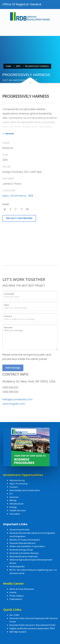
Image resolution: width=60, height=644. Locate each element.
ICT (11, 494)
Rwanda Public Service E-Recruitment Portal (32, 625)
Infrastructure (17, 504)
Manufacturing (17, 480)
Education (15, 514)
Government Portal (19, 530)
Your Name (9, 294)
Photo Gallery (17, 596)
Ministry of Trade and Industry (25, 540)
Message (8, 328)
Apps (6, 196)
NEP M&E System (18, 632)
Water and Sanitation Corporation (27, 546)
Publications (16, 599)
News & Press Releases (22, 589)
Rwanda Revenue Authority (24, 557)
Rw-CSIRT (15, 615)
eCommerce (18, 196)
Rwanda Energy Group (21, 550)
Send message (13, 368)
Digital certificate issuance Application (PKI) (32, 628)
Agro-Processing (19, 484)
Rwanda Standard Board (22, 543)
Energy (13, 507)
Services (14, 497)
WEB (31, 196)
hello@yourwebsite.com (17, 399)
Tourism (14, 487)
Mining (13, 500)
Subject (8, 316)
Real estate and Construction (25, 490)
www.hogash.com (14, 404)
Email (6, 305)
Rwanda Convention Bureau (24, 553)
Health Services (18, 510)
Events (13, 592)
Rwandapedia (17, 566)
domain (14, 573)
